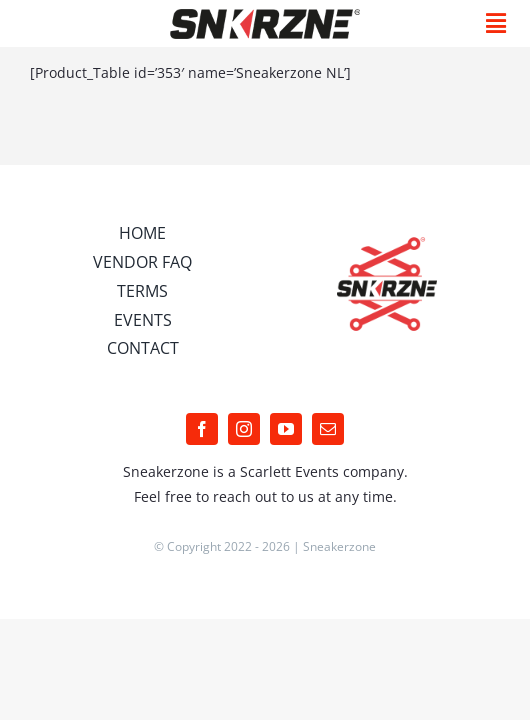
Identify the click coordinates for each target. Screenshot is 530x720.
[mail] (328, 479)
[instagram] (244, 479)
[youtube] (286, 479)
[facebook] (202, 479)
